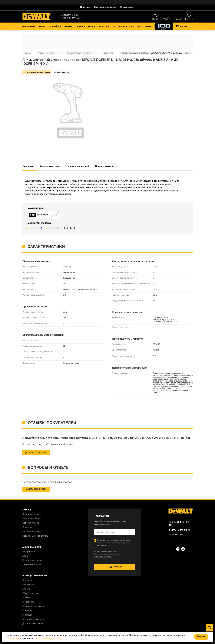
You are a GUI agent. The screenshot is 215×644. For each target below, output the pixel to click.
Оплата (26, 589)
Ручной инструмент (60, 27)
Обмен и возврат (31, 593)
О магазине (28, 602)
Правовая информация (34, 606)
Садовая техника (85, 27)
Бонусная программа (33, 619)
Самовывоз (28, 585)
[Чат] (209, 628)
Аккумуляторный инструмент (79, 53)
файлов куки (13, 638)
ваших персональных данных (48, 638)
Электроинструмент (34, 27)
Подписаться (115, 567)
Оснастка (103, 27)
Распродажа (144, 27)
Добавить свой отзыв (36, 453)
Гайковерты (108, 53)
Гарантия (27, 598)
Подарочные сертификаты (35, 536)
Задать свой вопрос (36, 489)
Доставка (27, 580)
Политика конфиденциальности (106, 554)
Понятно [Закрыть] (201, 637)
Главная (27, 53)
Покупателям (127, 7)
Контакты (27, 611)
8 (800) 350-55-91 (180, 530)
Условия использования (103, 557)
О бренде (85, 7)
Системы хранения (123, 27)
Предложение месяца (33, 560)
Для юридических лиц (105, 7)
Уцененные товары (32, 565)
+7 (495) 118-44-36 (179, 524)
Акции (182, 26)
